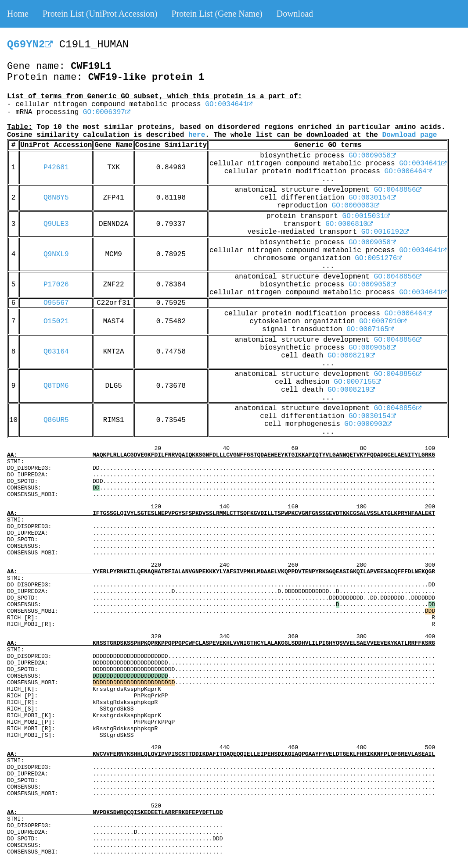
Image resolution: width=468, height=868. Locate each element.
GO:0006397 (107, 112)
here (197, 135)
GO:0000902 (368, 424)
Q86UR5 (56, 420)
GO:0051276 (378, 258)
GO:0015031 (366, 216)
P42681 (56, 168)
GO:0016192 (385, 232)
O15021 (56, 321)
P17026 (56, 285)
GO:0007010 (383, 321)
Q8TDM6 (56, 386)
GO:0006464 (408, 171)
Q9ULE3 (56, 224)
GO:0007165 (370, 329)
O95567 (56, 303)
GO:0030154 (372, 198)
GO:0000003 (356, 206)
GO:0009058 (372, 156)
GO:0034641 (229, 104)
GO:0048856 (398, 190)
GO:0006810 (349, 224)
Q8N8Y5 (56, 198)
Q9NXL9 (56, 254)
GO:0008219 (351, 356)
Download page (410, 135)
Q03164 (56, 352)
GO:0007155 (357, 382)
